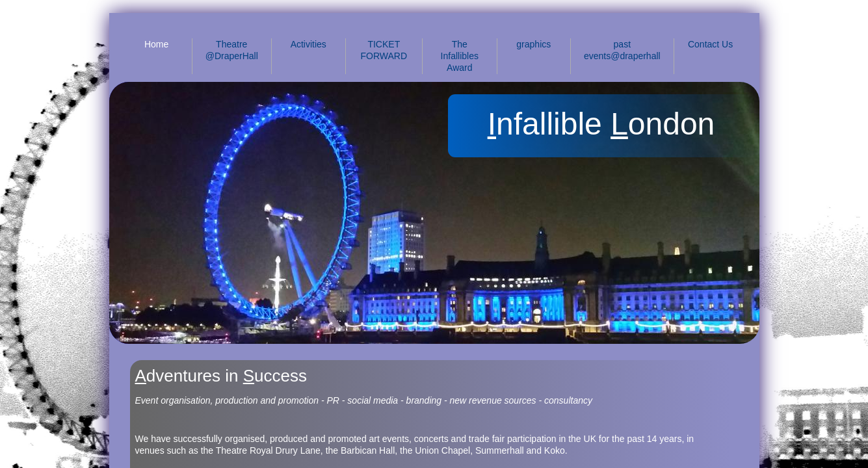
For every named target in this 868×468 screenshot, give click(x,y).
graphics (533, 44)
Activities (309, 44)
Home (156, 44)
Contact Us (710, 44)
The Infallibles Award (460, 56)
